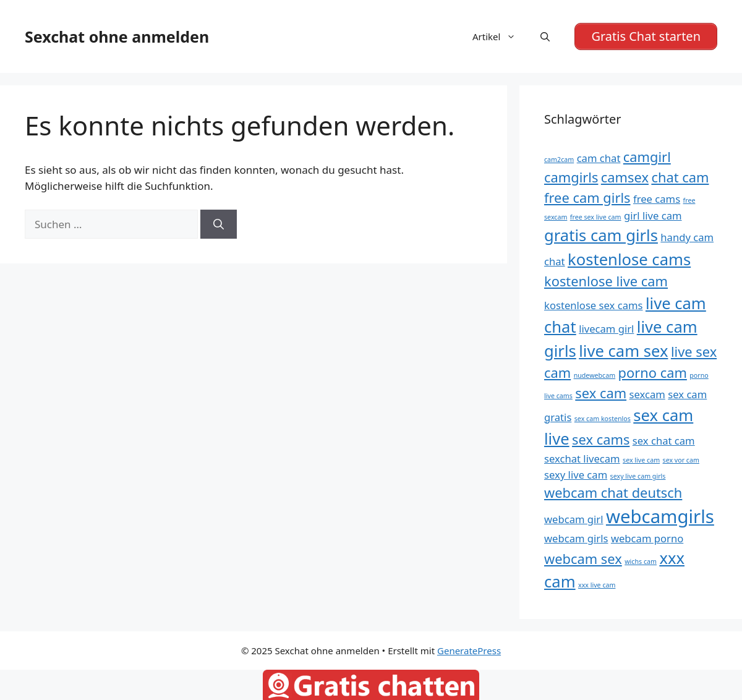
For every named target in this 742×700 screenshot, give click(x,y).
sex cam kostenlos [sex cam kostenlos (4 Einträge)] (603, 419)
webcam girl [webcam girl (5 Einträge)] (574, 519)
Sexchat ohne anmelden (117, 36)
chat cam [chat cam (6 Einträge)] (680, 177)
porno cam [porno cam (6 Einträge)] (653, 373)
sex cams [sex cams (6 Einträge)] (601, 439)
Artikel (500, 36)
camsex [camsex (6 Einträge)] (625, 177)
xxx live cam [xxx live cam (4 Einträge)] (597, 585)
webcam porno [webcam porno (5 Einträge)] (647, 538)
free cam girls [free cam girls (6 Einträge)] (587, 198)
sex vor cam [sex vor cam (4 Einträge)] (681, 460)
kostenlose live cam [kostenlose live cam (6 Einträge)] (606, 281)
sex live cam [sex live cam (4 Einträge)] (641, 460)
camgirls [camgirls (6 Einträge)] (571, 177)
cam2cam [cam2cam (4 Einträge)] (559, 160)
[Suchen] (219, 224)
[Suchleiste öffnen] (545, 36)
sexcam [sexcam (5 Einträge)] (647, 394)
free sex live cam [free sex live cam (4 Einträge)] (596, 217)
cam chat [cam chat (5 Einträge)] (599, 158)
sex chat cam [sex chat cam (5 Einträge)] (664, 441)
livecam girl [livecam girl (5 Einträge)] (606, 329)
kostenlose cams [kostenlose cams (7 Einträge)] (629, 259)
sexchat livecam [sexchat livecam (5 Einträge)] (582, 459)
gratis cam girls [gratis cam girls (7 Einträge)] (601, 235)
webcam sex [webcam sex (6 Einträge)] (583, 559)
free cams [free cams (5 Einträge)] (657, 199)
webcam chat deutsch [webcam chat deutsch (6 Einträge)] (613, 493)
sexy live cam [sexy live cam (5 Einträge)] (576, 475)
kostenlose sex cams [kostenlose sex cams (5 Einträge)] (594, 305)
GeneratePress (469, 651)
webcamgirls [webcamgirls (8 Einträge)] (660, 516)
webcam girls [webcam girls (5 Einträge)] (576, 538)
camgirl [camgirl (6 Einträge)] (647, 157)
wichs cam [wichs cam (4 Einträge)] (641, 561)
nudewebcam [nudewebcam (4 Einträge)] (595, 375)
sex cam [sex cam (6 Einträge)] (601, 393)
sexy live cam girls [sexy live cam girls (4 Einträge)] (638, 476)
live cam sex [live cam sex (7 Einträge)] (623, 351)
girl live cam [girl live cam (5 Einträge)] (653, 216)
